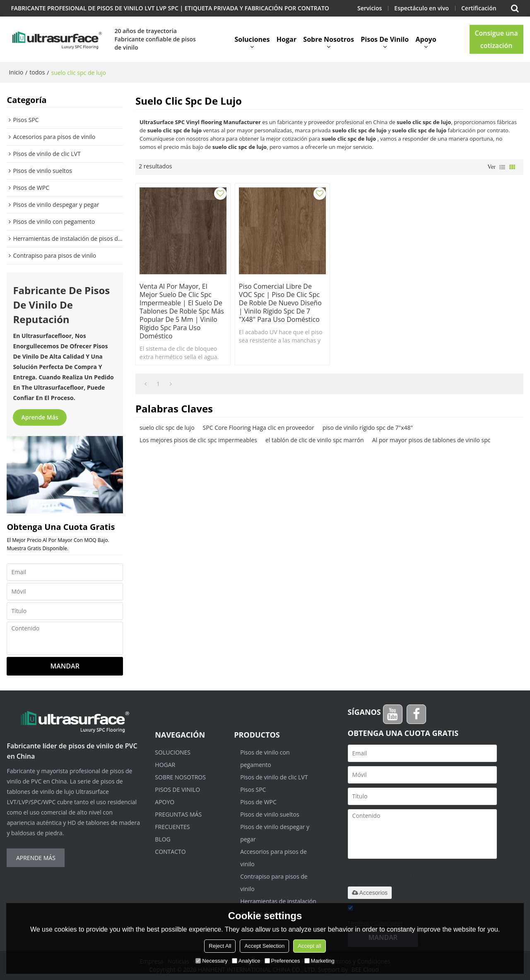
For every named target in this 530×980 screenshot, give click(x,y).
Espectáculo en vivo (422, 8)
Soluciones (252, 39)
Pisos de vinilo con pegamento (265, 758)
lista (502, 167)
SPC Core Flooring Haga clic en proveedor (259, 426)
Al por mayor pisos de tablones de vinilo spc (431, 439)
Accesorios (370, 893)
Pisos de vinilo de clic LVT (274, 777)
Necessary (211, 961)
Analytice (246, 961)
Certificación (479, 8)
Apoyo (426, 39)
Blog (163, 839)
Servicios (369, 8)
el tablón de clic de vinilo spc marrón (315, 439)
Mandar (65, 666)
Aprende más (40, 417)
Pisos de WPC (258, 802)
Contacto (170, 852)
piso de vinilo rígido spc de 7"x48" (368, 426)
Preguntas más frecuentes (178, 821)
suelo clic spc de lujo (167, 426)
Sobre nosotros (329, 39)
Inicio (16, 72)
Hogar (287, 39)
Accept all (309, 946)
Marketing (319, 961)
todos (37, 72)
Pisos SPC (253, 790)
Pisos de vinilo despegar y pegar (275, 833)
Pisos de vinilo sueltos (270, 814)
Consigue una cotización (496, 39)
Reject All (220, 946)
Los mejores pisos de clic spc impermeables (198, 439)
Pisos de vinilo (385, 39)
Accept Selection (264, 946)
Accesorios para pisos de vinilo (273, 858)
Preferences (282, 961)
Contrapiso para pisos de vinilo (274, 883)
